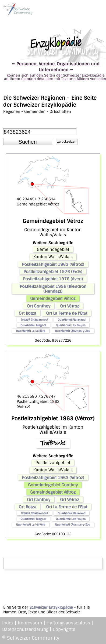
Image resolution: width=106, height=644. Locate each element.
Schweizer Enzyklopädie (51, 607)
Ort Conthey (39, 306)
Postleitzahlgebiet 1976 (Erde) (53, 272)
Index (8, 623)
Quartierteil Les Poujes (70, 325)
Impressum (30, 623)
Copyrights (64, 629)
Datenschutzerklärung (25, 629)
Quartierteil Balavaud (71, 319)
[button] (28, 142)
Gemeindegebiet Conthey (53, 485)
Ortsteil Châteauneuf (34, 319)
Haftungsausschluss (68, 623)
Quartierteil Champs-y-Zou (73, 331)
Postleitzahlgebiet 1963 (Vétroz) (53, 264)
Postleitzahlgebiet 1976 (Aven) (53, 279)
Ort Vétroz (70, 306)
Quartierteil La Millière (31, 331)
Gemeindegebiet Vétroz (53, 298)
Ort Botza (27, 313)
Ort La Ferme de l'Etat (67, 313)
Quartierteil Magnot (33, 325)
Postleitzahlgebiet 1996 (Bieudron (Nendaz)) (53, 289)
